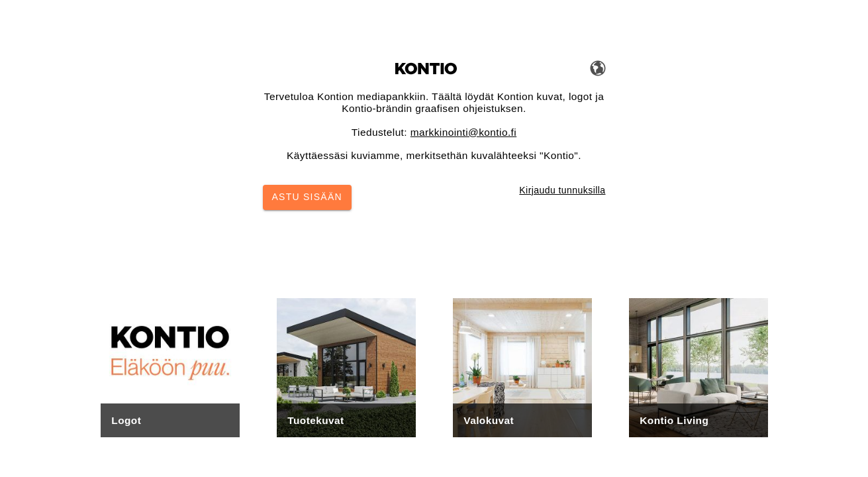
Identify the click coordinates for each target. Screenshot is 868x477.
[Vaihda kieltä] (598, 68)
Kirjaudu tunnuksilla (562, 190)
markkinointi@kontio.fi (463, 132)
